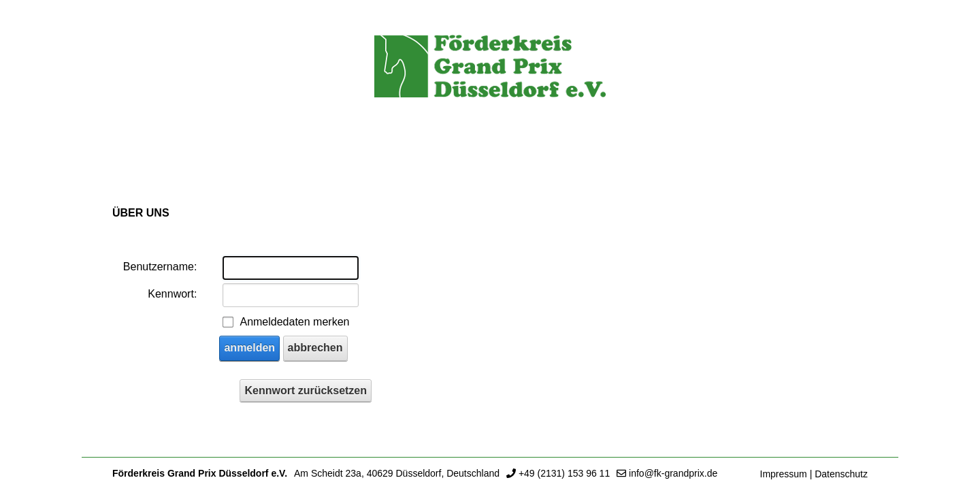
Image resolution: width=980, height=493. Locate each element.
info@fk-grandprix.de (673, 473)
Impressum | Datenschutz (814, 474)
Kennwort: (172, 294)
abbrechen (315, 348)
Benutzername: (160, 267)
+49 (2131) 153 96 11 (564, 473)
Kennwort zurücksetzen (306, 391)
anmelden (249, 348)
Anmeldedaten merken (294, 322)
